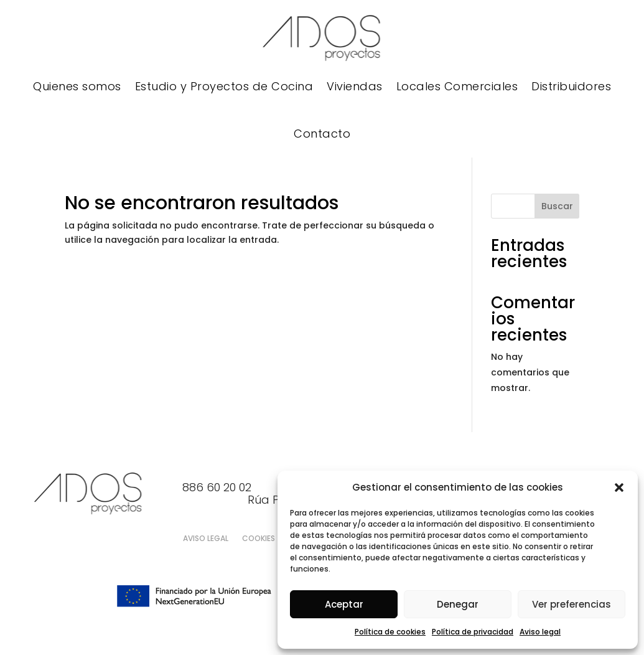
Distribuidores (571, 86)
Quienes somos (77, 86)
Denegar (458, 604)
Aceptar (344, 604)
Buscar (557, 206)
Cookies (259, 539)
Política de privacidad (473, 632)
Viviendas (355, 86)
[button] (619, 488)
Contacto (322, 134)
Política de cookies (390, 632)
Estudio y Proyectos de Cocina (224, 86)
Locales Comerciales (457, 86)
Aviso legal (540, 632)
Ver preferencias (572, 604)
